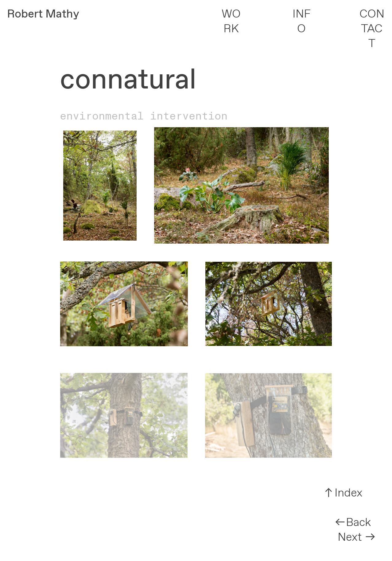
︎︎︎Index (343, 493)
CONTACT (372, 29)
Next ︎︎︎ (357, 537)
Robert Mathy (43, 14)
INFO (302, 22)
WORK (231, 22)
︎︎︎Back (352, 523)
